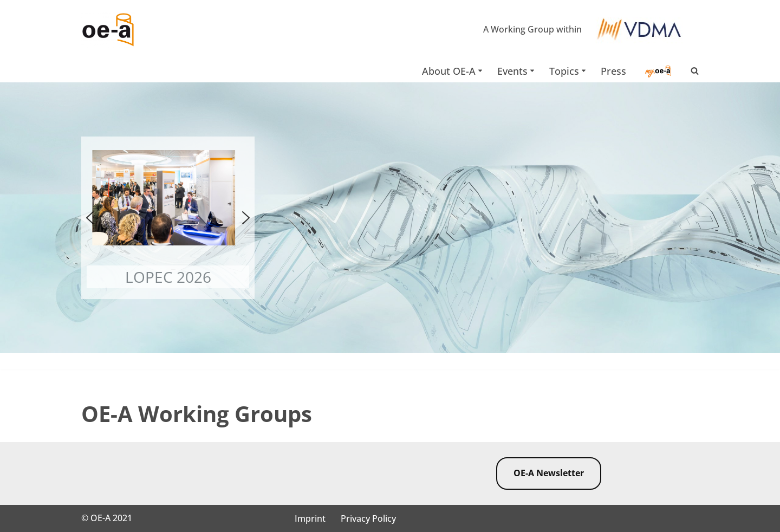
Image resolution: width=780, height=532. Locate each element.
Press (613, 71)
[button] (480, 71)
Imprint (310, 518)
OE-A (102, 518)
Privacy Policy (368, 518)
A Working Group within (532, 29)
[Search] (695, 71)
